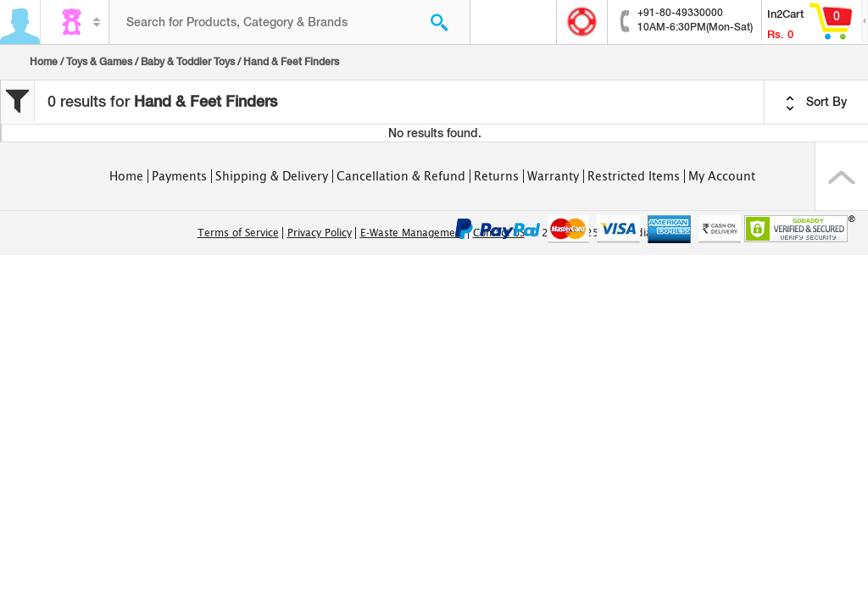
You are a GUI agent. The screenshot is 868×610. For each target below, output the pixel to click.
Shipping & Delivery (272, 176)
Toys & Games (99, 62)
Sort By (816, 103)
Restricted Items (634, 176)
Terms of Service (238, 233)
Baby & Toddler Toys (188, 62)
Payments (179, 176)
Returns (496, 176)
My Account (722, 176)
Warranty (553, 176)
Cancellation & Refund (401, 176)
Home (44, 62)
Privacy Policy (320, 233)
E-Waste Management (412, 233)
